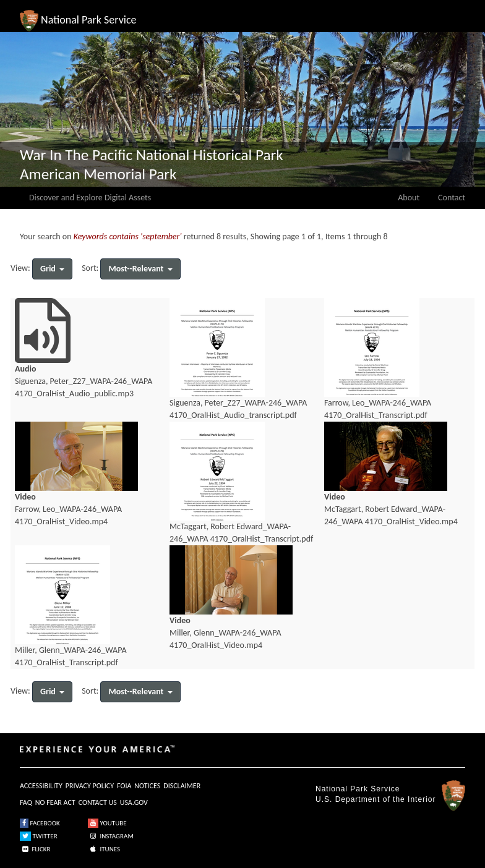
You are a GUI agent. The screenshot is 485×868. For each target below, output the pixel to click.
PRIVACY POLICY (90, 786)
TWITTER (39, 836)
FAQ (26, 802)
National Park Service (358, 789)
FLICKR (35, 849)
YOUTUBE (107, 823)
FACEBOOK (40, 823)
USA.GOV (134, 802)
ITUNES (104, 849)
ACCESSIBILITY (41, 786)
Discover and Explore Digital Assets (90, 198)
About (409, 198)
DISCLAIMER (182, 786)
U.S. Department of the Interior (376, 799)
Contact (452, 198)
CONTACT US (98, 802)
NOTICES (147, 786)
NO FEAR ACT (55, 802)
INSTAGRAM (111, 836)
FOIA (124, 786)
